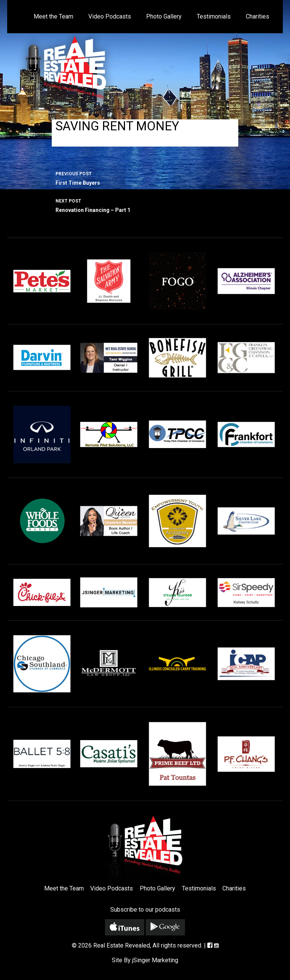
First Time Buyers (145, 178)
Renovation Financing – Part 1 (145, 205)
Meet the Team (53, 16)
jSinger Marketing (155, 960)
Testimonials (214, 16)
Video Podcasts (110, 16)
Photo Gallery (164, 16)
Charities (258, 16)
